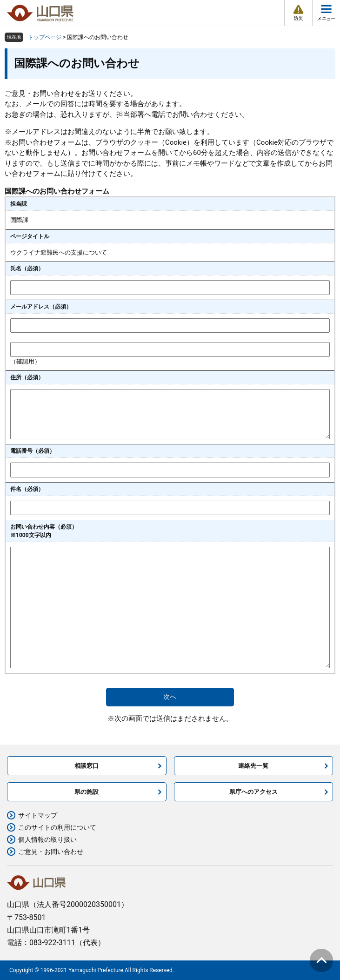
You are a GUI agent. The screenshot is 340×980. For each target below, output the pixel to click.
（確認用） (25, 361)
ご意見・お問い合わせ (51, 852)
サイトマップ (38, 815)
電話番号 (33, 451)
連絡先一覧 (253, 766)
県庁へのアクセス (253, 792)
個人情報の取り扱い (47, 839)
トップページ (45, 37)
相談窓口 (87, 766)
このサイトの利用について (57, 827)
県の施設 (87, 792)
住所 (27, 377)
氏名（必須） (27, 268)
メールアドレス (41, 307)
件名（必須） (27, 489)
